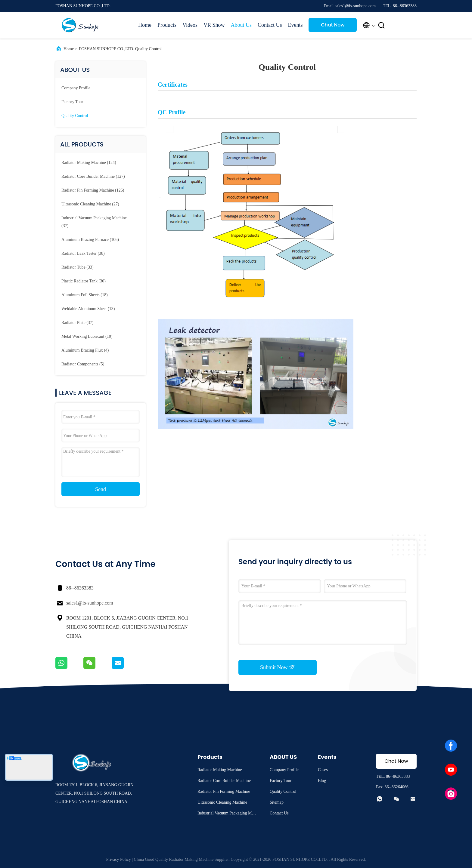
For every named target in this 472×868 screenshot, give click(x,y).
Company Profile (284, 770)
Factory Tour (72, 102)
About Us (241, 25)
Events (295, 25)
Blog (322, 781)
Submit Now (278, 667)
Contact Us (270, 25)
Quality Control (75, 116)
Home (145, 25)
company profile (76, 88)
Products (167, 25)
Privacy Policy (119, 859)
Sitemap (277, 802)
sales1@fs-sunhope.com (90, 603)
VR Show (214, 25)
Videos (190, 25)
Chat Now (333, 25)
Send (101, 489)
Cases (323, 770)
